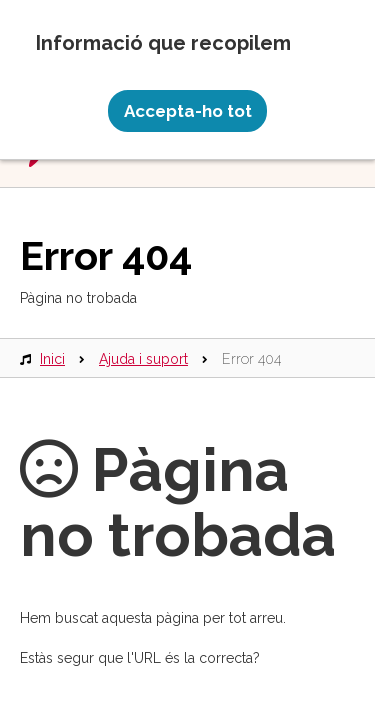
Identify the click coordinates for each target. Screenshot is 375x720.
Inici (52, 359)
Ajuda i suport (143, 359)
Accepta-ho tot (188, 111)
